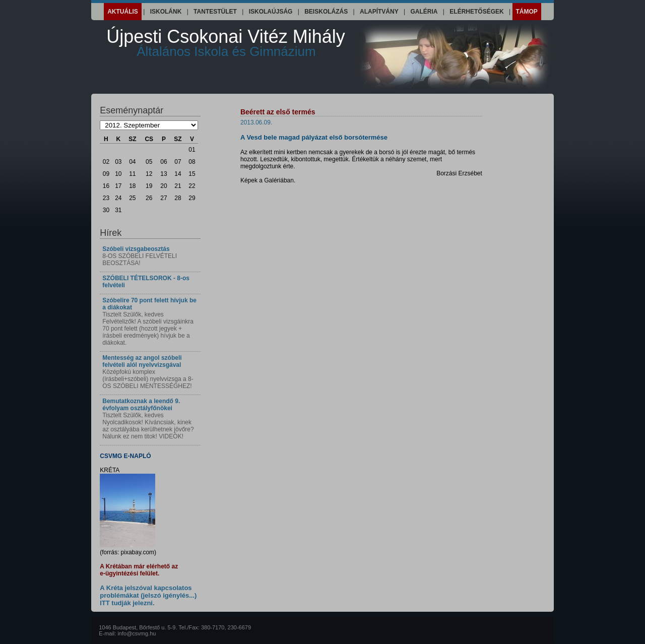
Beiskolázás (326, 12)
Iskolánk (166, 12)
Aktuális (123, 12)
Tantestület (215, 12)
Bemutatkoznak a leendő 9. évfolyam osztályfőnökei (141, 405)
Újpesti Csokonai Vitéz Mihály (226, 43)
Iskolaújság (271, 12)
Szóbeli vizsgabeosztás (136, 249)
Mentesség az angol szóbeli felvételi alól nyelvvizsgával (142, 361)
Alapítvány (379, 12)
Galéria (424, 12)
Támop (527, 12)
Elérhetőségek (476, 12)
